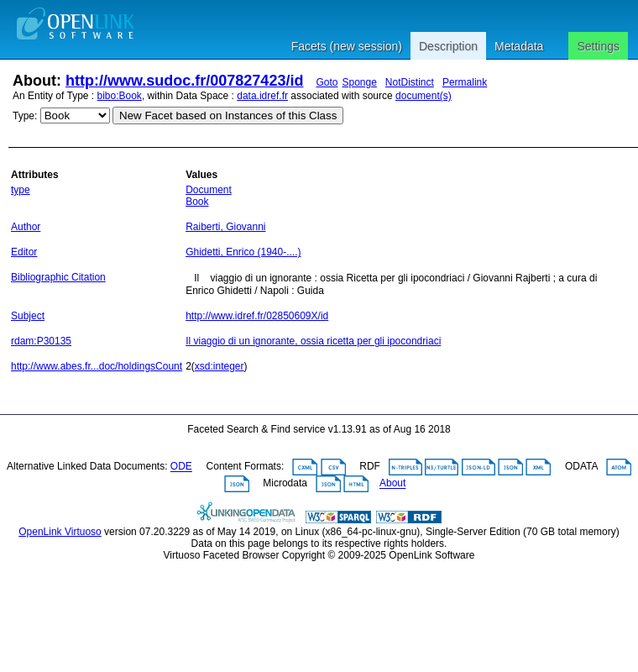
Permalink (465, 82)
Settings (598, 46)
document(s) (424, 96)
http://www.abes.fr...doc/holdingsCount (97, 366)
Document (209, 190)
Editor (24, 252)
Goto (327, 82)
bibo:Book (120, 96)
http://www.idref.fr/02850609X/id (257, 316)
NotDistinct (410, 82)
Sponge (359, 82)
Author (26, 227)
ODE (181, 467)
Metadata (519, 46)
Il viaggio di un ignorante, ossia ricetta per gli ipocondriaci (313, 341)
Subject (28, 316)
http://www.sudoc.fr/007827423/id (184, 81)
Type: (25, 116)
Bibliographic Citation (58, 277)
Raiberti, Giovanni (225, 227)
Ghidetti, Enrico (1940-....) (243, 252)
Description (448, 46)
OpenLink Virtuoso (60, 532)
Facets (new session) (347, 46)
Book (197, 202)
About (392, 484)
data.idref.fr (262, 96)
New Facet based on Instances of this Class (228, 115)
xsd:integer (220, 366)
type (21, 190)
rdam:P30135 (41, 341)
